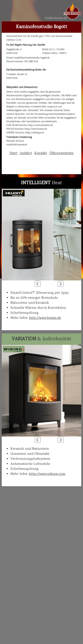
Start (14, 153)
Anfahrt (26, 153)
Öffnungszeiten (62, 153)
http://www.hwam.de (45, 318)
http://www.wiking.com (47, 474)
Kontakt (41, 153)
